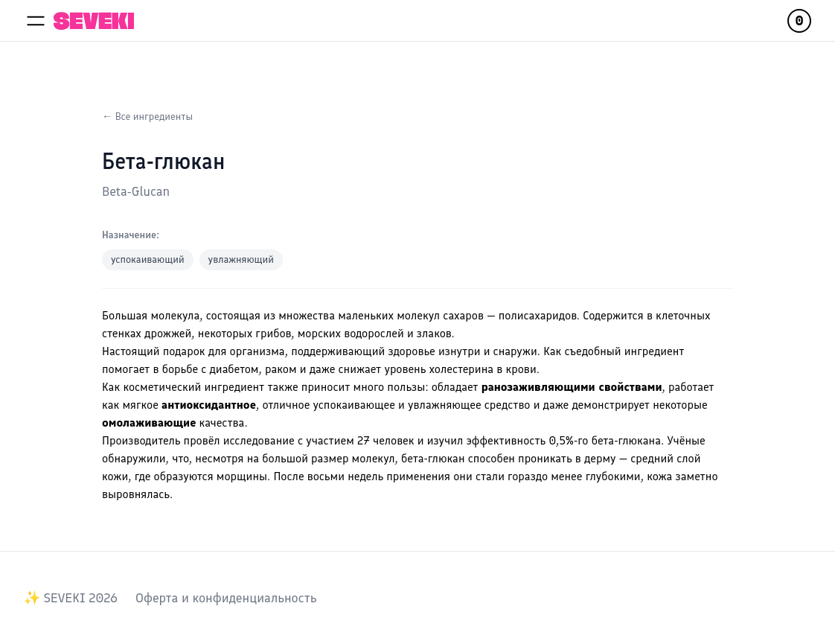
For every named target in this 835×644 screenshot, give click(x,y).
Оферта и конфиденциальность (226, 598)
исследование (259, 440)
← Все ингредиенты (147, 117)
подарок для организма (224, 351)
